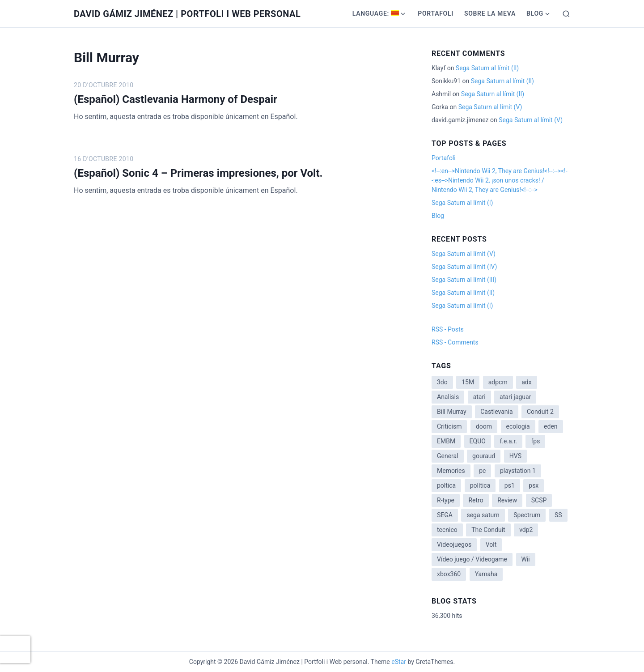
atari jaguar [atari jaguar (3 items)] (515, 397)
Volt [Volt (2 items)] (491, 544)
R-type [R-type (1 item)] (446, 500)
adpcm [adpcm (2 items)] (498, 382)
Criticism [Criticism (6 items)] (449, 426)
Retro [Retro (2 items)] (476, 500)
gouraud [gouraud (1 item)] (484, 456)
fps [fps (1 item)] (535, 441)
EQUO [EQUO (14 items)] (478, 441)
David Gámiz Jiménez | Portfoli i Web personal (187, 14)
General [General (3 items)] (448, 456)
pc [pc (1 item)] (482, 471)
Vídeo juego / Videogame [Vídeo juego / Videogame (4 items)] (472, 559)
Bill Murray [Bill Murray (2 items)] (452, 412)
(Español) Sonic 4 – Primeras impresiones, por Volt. (198, 173)
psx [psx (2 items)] (534, 485)
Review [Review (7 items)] (507, 500)
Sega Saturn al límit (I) (462, 203)
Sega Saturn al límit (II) (487, 68)
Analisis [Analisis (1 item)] (448, 397)
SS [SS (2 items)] (558, 515)
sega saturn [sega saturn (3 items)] (483, 515)
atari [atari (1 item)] (479, 397)
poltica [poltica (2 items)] (446, 485)
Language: (376, 13)
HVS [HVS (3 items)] (515, 456)
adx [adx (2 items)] (526, 382)
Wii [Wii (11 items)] (526, 559)
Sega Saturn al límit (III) (464, 280)
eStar (399, 662)
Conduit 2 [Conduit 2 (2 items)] (540, 412)
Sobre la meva (490, 13)
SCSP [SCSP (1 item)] (539, 500)
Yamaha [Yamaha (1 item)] (486, 574)
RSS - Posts (448, 329)
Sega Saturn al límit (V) (490, 107)
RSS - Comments (455, 342)
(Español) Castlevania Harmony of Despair (176, 99)
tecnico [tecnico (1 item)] (447, 530)
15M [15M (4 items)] (468, 382)
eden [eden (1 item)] (551, 426)
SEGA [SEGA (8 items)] (445, 515)
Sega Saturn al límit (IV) (464, 267)
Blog (535, 13)
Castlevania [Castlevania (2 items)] (496, 412)
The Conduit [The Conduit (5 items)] (488, 530)
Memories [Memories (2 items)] (451, 471)
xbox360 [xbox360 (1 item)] (449, 574)
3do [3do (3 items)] (442, 382)
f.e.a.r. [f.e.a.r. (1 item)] (508, 441)
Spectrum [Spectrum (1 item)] (527, 515)
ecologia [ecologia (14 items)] (518, 426)
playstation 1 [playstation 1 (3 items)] (518, 471)
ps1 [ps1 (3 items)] (510, 485)
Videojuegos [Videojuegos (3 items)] (454, 544)
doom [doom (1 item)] (484, 426)
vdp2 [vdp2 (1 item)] (526, 530)
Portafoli (436, 13)
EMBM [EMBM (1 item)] (446, 441)
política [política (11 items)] (480, 485)
